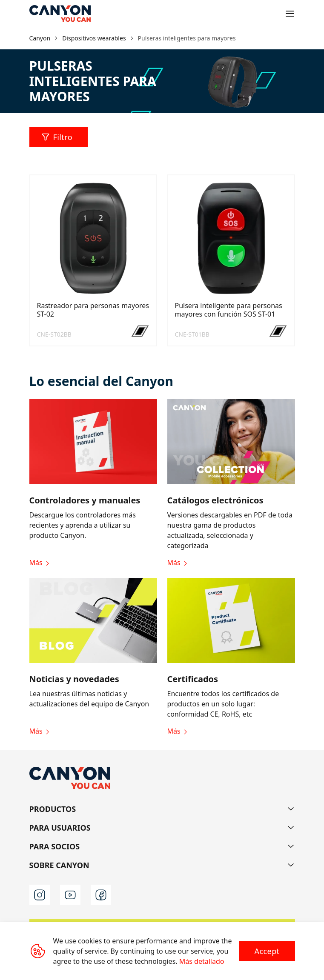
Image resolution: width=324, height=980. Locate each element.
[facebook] (101, 895)
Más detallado (202, 961)
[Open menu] (290, 14)
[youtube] (70, 895)
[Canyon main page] (60, 14)
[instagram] (40, 895)
